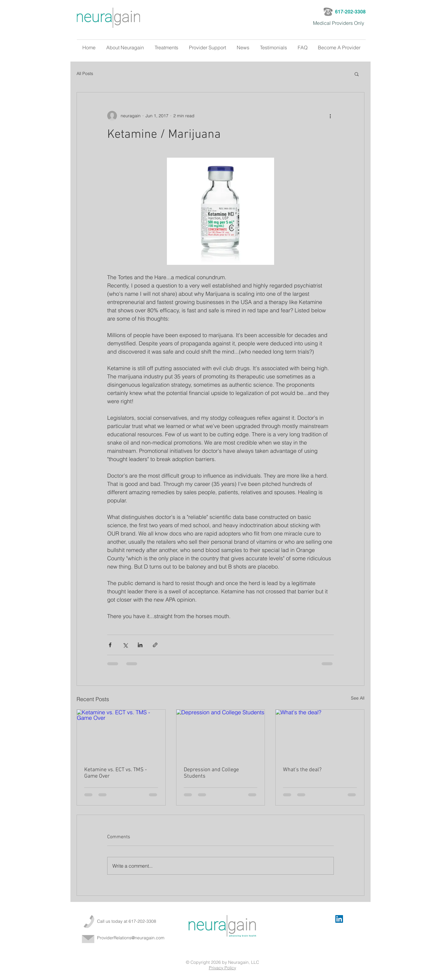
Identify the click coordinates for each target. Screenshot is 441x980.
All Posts (85, 73)
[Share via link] (155, 645)
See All (358, 698)
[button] (357, 74)
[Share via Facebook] (110, 645)
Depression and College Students (211, 773)
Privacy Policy (222, 968)
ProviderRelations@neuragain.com (131, 938)
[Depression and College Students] (221, 734)
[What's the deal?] (320, 734)
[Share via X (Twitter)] (125, 645)
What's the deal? (302, 770)
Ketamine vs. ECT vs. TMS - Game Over (116, 773)
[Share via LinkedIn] (140, 645)
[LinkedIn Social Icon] (339, 919)
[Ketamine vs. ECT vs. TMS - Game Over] (121, 734)
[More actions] (330, 116)
